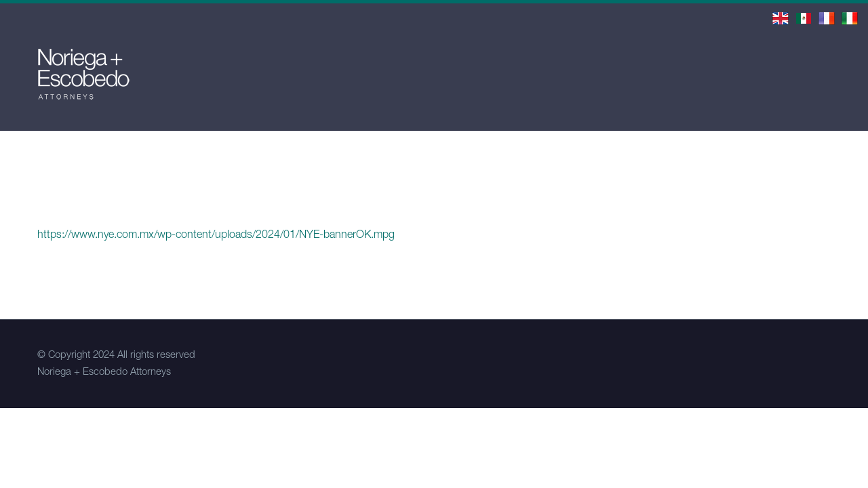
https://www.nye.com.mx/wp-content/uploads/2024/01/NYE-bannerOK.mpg (216, 236)
